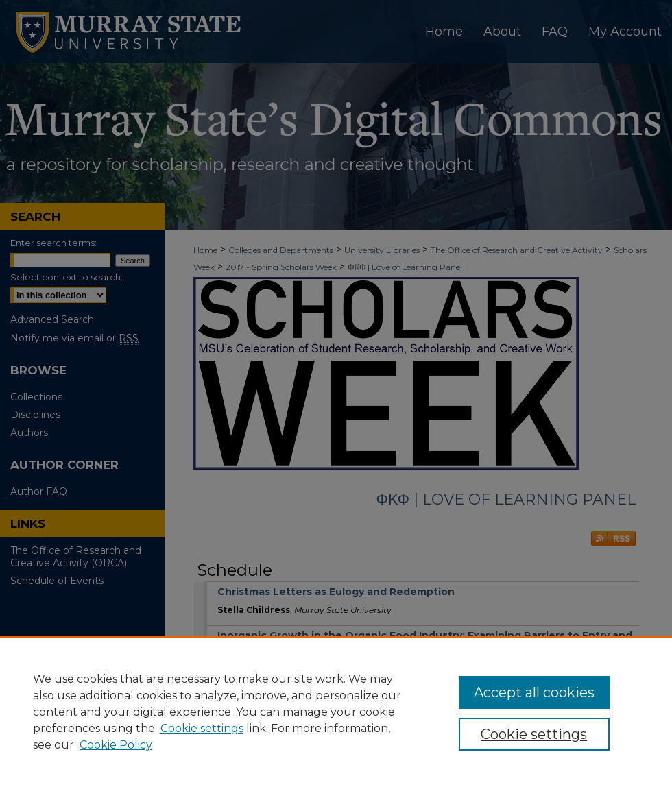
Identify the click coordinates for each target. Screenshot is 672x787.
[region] (336, 712)
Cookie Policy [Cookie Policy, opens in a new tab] (116, 745)
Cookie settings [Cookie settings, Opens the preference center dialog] (534, 734)
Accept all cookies (534, 692)
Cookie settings (202, 728)
